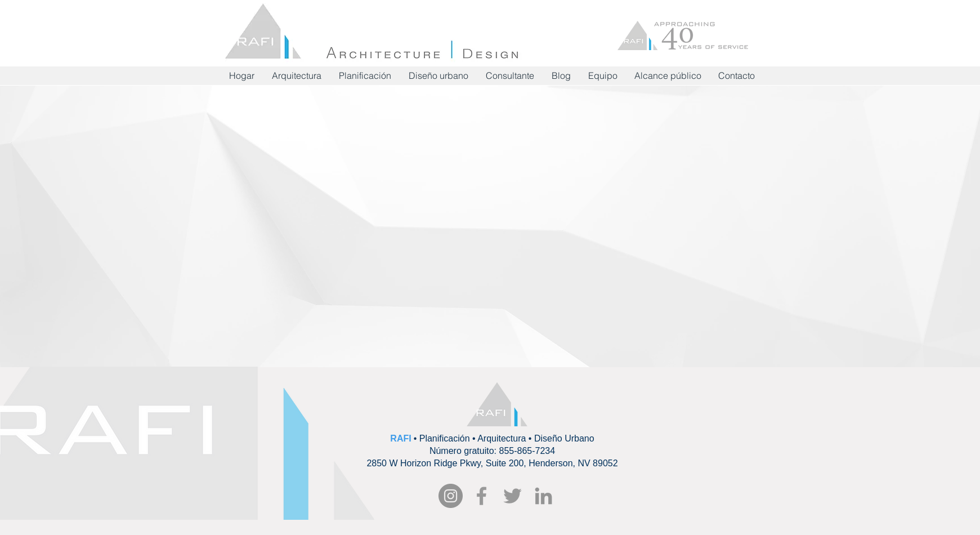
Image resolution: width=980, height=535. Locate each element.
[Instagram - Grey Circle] (451, 496)
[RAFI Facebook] (482, 496)
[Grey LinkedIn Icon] (543, 496)
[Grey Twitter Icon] (513, 496)
